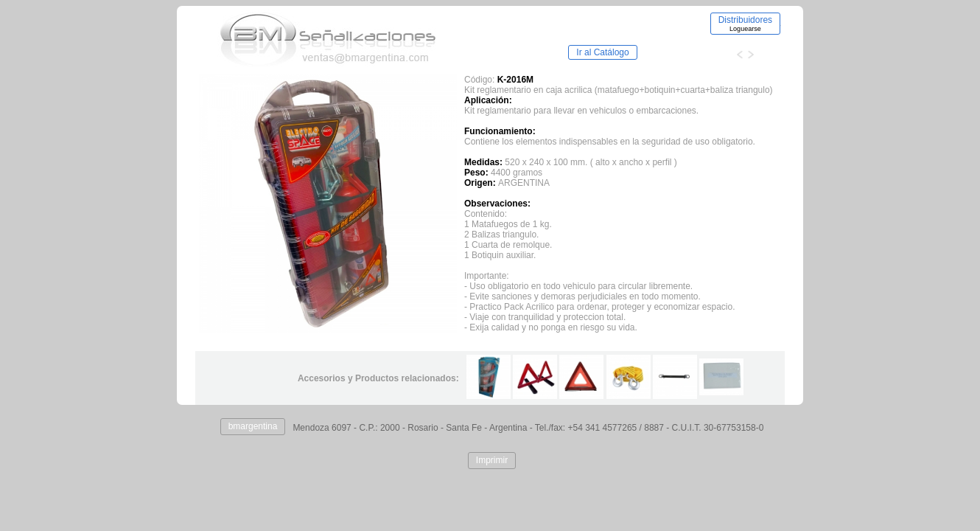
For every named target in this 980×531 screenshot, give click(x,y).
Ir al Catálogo (602, 52)
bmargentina (253, 426)
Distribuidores (745, 24)
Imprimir (492, 460)
